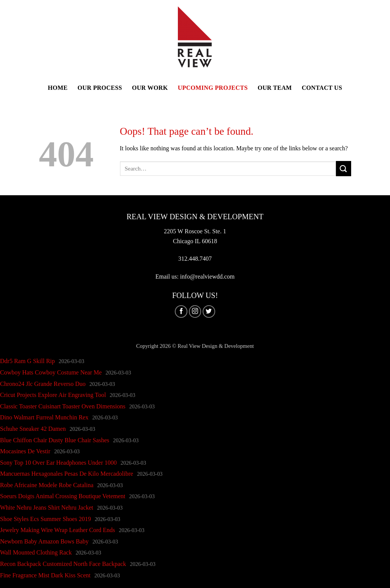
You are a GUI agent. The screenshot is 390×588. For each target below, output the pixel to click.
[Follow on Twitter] (209, 312)
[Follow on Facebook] (181, 312)
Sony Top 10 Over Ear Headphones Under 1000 (58, 463)
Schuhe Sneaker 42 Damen (33, 429)
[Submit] (344, 168)
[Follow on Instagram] (195, 312)
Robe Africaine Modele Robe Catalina (47, 485)
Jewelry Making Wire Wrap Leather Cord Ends (58, 530)
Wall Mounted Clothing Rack (36, 552)
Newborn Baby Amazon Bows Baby (44, 541)
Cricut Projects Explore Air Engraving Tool (53, 395)
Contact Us (322, 88)
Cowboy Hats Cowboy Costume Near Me (51, 372)
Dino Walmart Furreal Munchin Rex (44, 417)
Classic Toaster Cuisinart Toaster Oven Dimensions (63, 406)
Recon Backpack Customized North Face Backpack (63, 564)
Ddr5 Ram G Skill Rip (27, 361)
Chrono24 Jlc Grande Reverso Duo (43, 384)
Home (58, 88)
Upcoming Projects (213, 88)
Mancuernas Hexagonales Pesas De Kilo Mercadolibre (67, 474)
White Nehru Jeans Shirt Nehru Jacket (47, 508)
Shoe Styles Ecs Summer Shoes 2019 (46, 519)
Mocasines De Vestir (25, 451)
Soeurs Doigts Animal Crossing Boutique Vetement (63, 496)
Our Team (275, 88)
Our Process (100, 88)
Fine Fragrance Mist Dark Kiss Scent (45, 575)
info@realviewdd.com (207, 276)
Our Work (150, 88)
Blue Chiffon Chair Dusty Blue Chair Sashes (55, 440)
